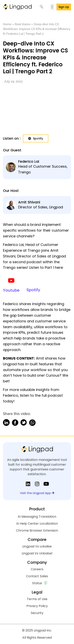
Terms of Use (37, 599)
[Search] (43, 7)
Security (37, 613)
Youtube (11, 290)
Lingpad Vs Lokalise (37, 546)
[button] (52, 7)
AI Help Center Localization (37, 524)
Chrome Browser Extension (37, 530)
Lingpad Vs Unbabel (37, 553)
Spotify (33, 290)
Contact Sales (37, 576)
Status (37, 583)
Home (7, 24)
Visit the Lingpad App (37, 493)
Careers (37, 569)
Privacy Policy (37, 606)
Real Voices (23, 24)
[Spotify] (33, 280)
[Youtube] (11, 280)
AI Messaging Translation (37, 517)
